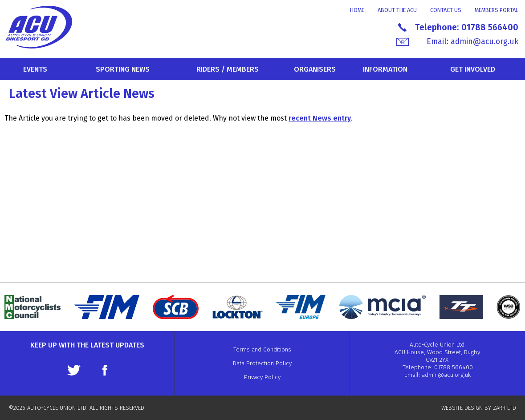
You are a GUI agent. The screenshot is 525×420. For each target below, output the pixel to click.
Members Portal (497, 10)
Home (357, 10)
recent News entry (320, 118)
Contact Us (446, 10)
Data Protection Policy (262, 363)
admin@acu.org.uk (484, 42)
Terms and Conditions (262, 349)
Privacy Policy (262, 377)
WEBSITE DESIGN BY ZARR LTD (479, 408)
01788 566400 (490, 27)
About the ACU (397, 10)
